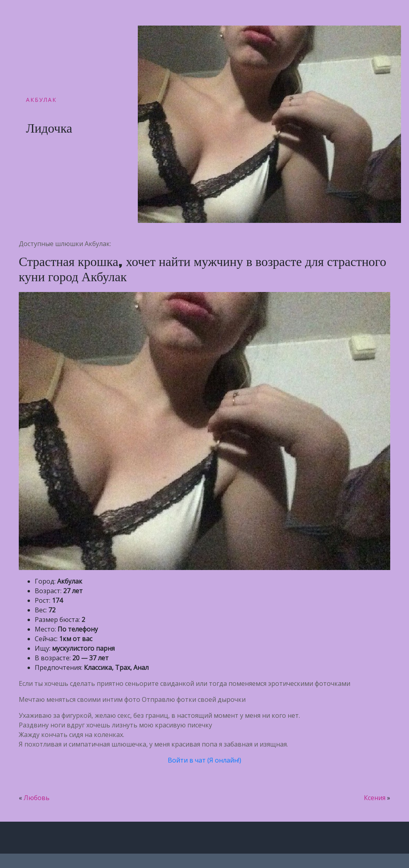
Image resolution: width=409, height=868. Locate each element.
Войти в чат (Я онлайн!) (204, 760)
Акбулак (41, 100)
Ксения (375, 798)
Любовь (37, 798)
